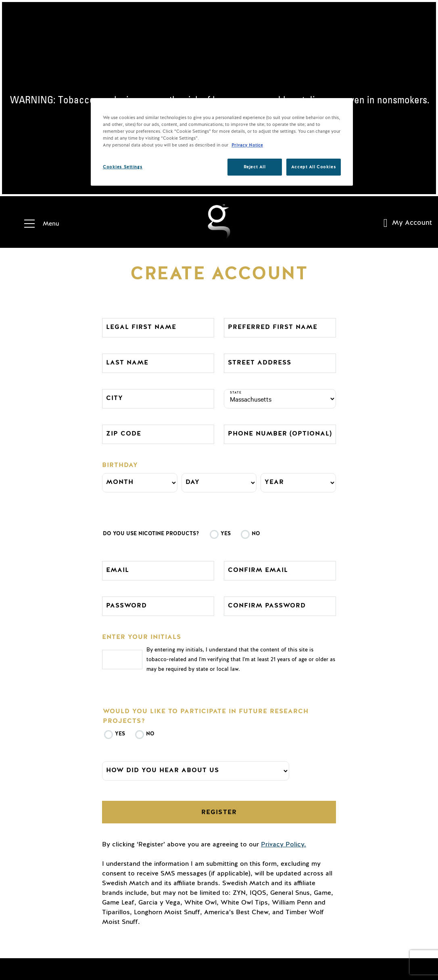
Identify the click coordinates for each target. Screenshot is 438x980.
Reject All (255, 167)
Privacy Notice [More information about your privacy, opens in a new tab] (247, 145)
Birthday (120, 465)
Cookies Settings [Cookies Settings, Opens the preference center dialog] (123, 167)
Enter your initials (142, 637)
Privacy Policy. (284, 844)
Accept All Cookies (314, 167)
